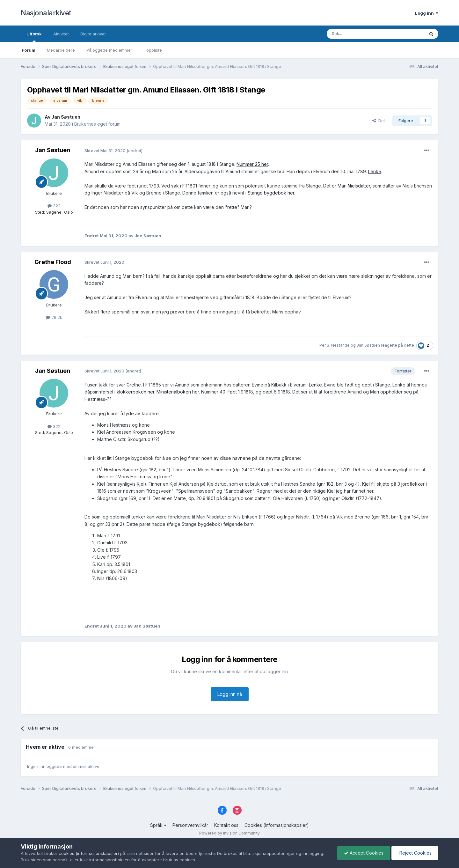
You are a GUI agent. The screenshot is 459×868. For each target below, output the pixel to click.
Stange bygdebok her (271, 193)
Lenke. (315, 385)
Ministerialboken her (178, 392)
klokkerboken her (135, 392)
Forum (29, 50)
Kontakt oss (226, 825)
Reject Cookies (415, 853)
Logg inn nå (230, 694)
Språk (158, 825)
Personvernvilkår (190, 825)
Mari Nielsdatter (354, 186)
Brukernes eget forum (97, 124)
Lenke (375, 171)
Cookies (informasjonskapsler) (277, 825)
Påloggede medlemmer (109, 50)
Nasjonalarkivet (46, 13)
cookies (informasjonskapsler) (89, 853)
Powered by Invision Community (229, 833)
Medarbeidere (61, 50)
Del (379, 121)
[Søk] (358, 34)
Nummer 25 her (252, 164)
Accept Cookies (364, 853)
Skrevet (106, 151)
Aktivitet (61, 34)
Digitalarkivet (93, 34)
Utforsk (34, 37)
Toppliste (153, 50)
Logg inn (427, 13)
